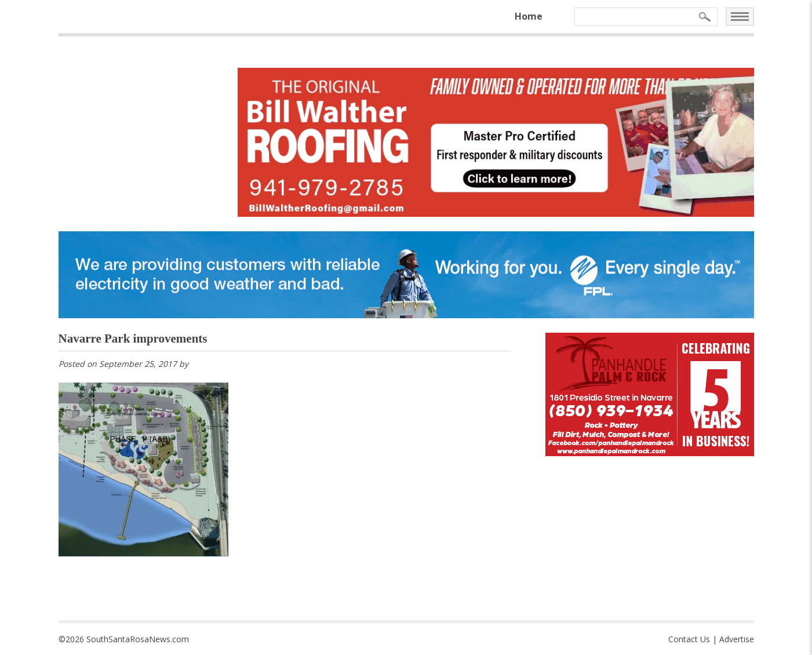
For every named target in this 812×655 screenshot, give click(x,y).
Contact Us (689, 639)
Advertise (737, 639)
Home (529, 16)
